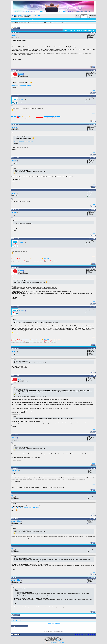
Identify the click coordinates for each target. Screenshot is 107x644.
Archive (92, 634)
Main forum (27, 15)
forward (13, 620)
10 (51, 643)
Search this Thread (82, 30)
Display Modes (91, 30)
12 (53, 643)
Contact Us (75, 634)
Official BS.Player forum (84, 634)
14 (56, 643)
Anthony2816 (16, 521)
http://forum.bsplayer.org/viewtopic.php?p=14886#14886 (25, 507)
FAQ (32, 19)
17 (60, 643)
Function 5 (15, 471)
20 (63, 643)
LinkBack (65, 30)
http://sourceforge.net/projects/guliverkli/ (21, 85)
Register (19, 19)
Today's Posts (66, 19)
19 (62, 643)
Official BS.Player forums (18, 15)
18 (61, 643)
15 (57, 643)
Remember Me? (92, 15)
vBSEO (58, 639)
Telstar (20, 74)
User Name (78, 15)
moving (17, 620)
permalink (93, 32)
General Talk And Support (35, 15)
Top (95, 634)
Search (87, 19)
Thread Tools (72, 30)
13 (54, 643)
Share (93, 65)
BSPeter (22, 100)
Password (78, 17)
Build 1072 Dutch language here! (52, 116)
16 (58, 643)
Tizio (13, 496)
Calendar (45, 19)
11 (52, 643)
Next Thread (57, 623)
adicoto (14, 193)
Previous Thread (51, 623)
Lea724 (14, 35)
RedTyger (59, 640)
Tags (12, 618)
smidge (20, 620)
